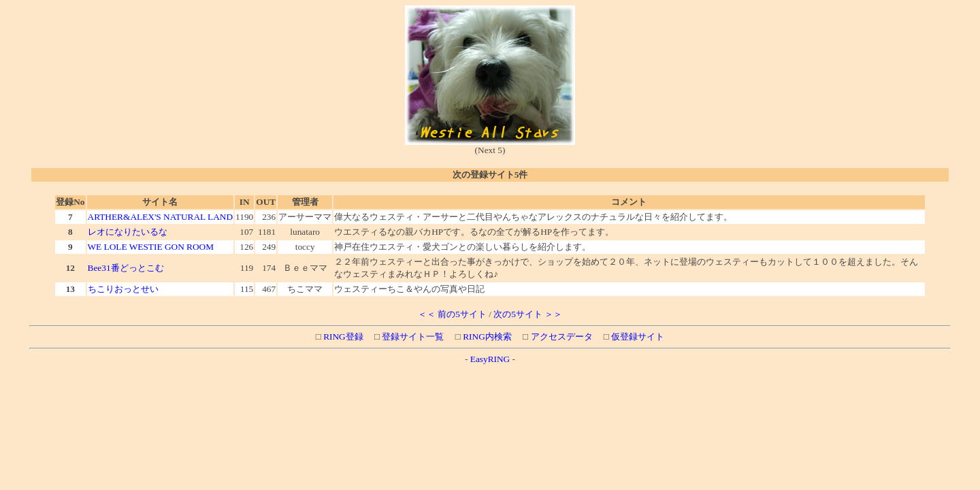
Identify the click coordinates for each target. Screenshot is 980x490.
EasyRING (490, 359)
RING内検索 (486, 337)
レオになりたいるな (128, 232)
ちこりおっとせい (123, 289)
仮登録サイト (637, 337)
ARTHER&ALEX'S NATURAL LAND (161, 217)
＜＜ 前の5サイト (452, 314)
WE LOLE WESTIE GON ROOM (151, 247)
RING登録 (342, 337)
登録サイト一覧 (412, 337)
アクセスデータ (560, 337)
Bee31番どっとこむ (126, 268)
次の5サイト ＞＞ (528, 314)
